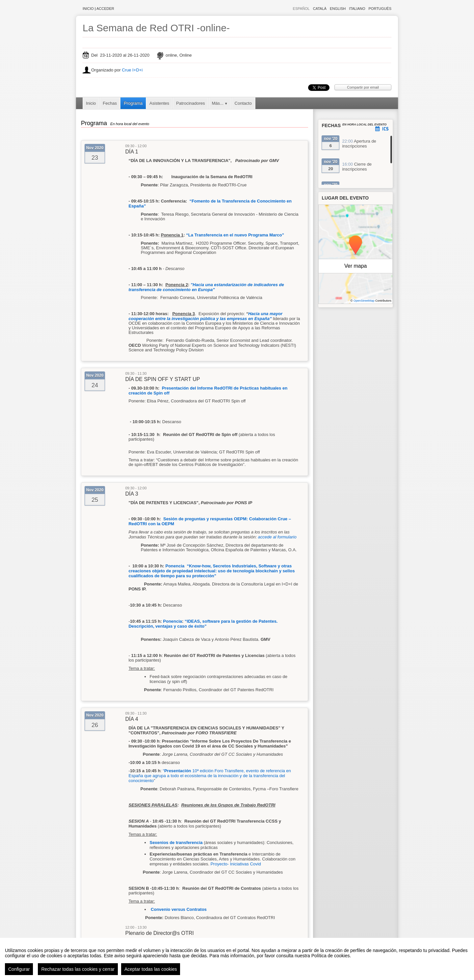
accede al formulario (277, 537)
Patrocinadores (190, 103)
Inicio (88, 9)
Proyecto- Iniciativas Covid (236, 864)
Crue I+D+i (132, 70)
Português (380, 9)
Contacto (243, 103)
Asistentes (159, 103)
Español (301, 9)
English (338, 9)
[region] (237, 959)
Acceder (105, 9)
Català (320, 9)
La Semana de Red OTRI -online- (156, 28)
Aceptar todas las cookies (151, 969)
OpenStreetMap (364, 301)
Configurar (19, 969)
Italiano (357, 9)
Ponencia (172, 621)
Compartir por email (363, 87)
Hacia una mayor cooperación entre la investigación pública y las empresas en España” (205, 316)
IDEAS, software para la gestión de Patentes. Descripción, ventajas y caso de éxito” (203, 624)
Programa (133, 103)
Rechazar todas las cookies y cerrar (78, 969)
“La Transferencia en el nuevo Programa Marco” (235, 235)
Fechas (110, 103)
